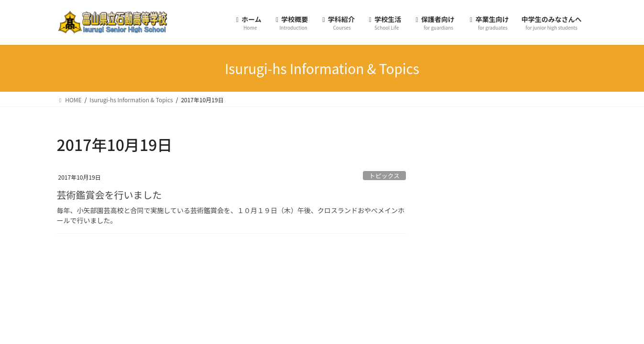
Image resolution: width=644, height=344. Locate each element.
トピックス (384, 176)
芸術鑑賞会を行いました (109, 195)
